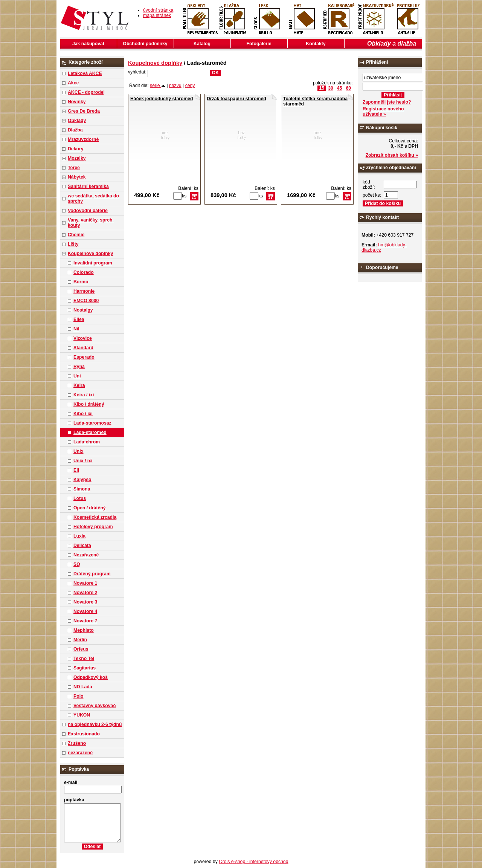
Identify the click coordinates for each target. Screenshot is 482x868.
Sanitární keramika (88, 186)
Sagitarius (85, 668)
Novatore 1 (85, 583)
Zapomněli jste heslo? (387, 102)
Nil (76, 329)
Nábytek (77, 177)
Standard (83, 348)
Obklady (77, 121)
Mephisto (84, 630)
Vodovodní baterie (88, 211)
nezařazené (80, 753)
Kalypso (82, 480)
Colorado (84, 272)
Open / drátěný (90, 508)
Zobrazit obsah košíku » (392, 155)
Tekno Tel (84, 659)
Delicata (82, 546)
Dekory (76, 149)
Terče (74, 168)
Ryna (79, 367)
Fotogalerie (259, 44)
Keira (79, 385)
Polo (79, 696)
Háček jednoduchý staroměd (162, 99)
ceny (190, 86)
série (158, 86)
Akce (73, 83)
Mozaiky (77, 158)
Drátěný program (92, 574)
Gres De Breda (84, 111)
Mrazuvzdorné (83, 139)
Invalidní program (93, 263)
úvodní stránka (158, 10)
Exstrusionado (84, 734)
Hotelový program (93, 527)
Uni (77, 376)
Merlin (80, 640)
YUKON (82, 715)
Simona (82, 489)
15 (322, 88)
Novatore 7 (85, 621)
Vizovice (83, 338)
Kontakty (316, 44)
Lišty (73, 244)
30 (331, 88)
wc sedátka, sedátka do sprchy (93, 199)
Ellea (79, 319)
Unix (79, 451)
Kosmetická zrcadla (95, 517)
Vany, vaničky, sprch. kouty (91, 223)
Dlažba (75, 130)
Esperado (84, 357)
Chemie (76, 235)
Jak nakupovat (88, 44)
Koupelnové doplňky (90, 254)
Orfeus (81, 649)
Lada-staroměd (90, 432)
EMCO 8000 (86, 301)
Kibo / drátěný (89, 404)
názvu (175, 86)
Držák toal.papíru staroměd (236, 99)
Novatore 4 (85, 611)
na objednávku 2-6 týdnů (95, 724)
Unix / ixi (83, 461)
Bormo (81, 282)
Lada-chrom (87, 442)
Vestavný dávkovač (95, 706)
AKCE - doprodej (86, 92)
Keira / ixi (84, 395)
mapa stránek (157, 15)
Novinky (77, 102)
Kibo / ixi (83, 414)
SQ (77, 564)
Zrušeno (77, 743)
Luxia (79, 536)
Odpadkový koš (91, 677)
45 (340, 88)
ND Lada (83, 687)
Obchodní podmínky (145, 44)
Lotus (80, 498)
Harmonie (84, 291)
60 (348, 88)
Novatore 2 (85, 593)
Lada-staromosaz (92, 423)
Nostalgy (83, 310)
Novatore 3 (85, 602)
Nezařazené (86, 555)
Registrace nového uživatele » (383, 112)
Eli (76, 470)
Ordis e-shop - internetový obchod (253, 862)
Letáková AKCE (85, 73)
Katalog (202, 44)
